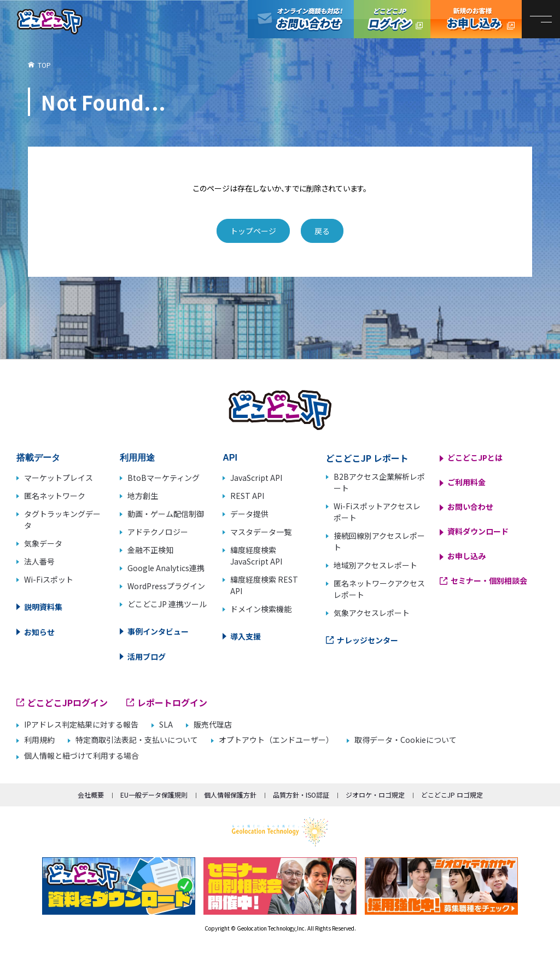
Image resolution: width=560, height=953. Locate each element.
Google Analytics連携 (166, 568)
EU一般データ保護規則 (154, 795)
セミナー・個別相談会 (489, 580)
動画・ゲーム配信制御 (166, 514)
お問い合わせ (470, 507)
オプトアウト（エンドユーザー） (276, 740)
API (230, 458)
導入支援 (246, 636)
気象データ (43, 543)
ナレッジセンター (367, 640)
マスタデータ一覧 (261, 532)
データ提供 (249, 514)
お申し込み (466, 556)
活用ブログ (147, 656)
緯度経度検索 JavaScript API (256, 556)
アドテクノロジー (158, 532)
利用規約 (39, 740)
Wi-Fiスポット (49, 579)
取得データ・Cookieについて (406, 740)
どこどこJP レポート (367, 458)
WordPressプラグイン (166, 586)
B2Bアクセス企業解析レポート (379, 482)
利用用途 (137, 458)
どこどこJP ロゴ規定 (452, 795)
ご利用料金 (466, 482)
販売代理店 (213, 725)
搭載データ (38, 458)
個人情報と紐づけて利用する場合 (81, 756)
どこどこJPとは (475, 457)
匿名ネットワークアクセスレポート (379, 589)
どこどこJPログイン (392, 19)
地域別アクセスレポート (375, 565)
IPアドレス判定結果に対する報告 (81, 725)
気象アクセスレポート (372, 613)
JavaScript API (256, 478)
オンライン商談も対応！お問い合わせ (301, 19)
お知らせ (39, 632)
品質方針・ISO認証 (301, 795)
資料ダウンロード (478, 531)
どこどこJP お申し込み (476, 19)
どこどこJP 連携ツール (167, 604)
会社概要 (91, 795)
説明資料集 (43, 607)
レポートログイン (172, 702)
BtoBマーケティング (164, 478)
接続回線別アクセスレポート (379, 541)
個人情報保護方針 (230, 795)
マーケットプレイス (59, 478)
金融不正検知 (150, 550)
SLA (166, 725)
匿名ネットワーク (55, 496)
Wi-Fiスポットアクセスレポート (377, 512)
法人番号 (39, 561)
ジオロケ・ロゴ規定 (375, 795)
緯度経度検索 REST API (264, 585)
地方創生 (143, 496)
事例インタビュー (158, 631)
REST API (247, 496)
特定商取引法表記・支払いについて (137, 740)
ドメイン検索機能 (261, 609)
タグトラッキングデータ (62, 519)
